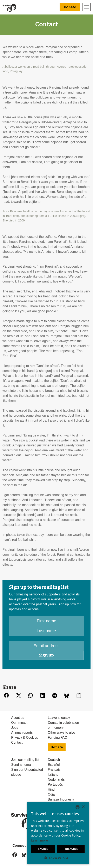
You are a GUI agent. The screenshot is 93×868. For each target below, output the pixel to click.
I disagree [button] (71, 849)
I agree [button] (43, 849)
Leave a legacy (59, 718)
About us (18, 718)
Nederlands (56, 780)
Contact (17, 742)
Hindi (52, 789)
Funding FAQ (58, 738)
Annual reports (22, 733)
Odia (51, 794)
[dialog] (58, 833)
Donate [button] (70, 7)
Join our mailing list (25, 760)
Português (55, 784)
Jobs (15, 728)
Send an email (22, 765)
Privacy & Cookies (25, 738)
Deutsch (54, 760)
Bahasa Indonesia (61, 799)
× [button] (83, 807)
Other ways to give (62, 733)
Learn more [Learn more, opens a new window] (39, 840)
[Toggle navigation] (86, 7)
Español (54, 765)
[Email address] (46, 646)
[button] (58, 858)
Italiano (53, 775)
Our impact (19, 723)
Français (54, 770)
